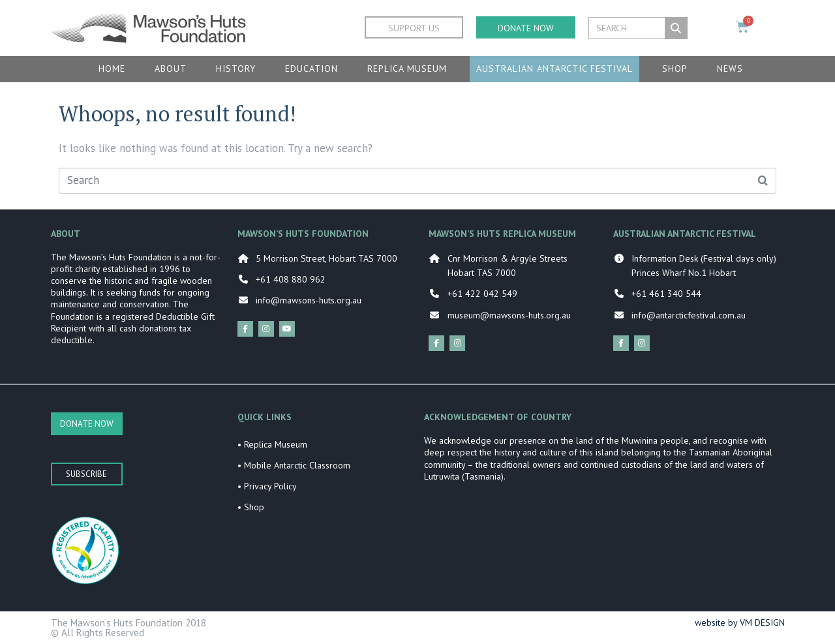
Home (112, 69)
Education (311, 69)
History (236, 69)
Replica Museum (407, 69)
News (730, 69)
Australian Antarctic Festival (554, 69)
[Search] (676, 28)
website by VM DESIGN (740, 622)
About (171, 69)
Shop (675, 69)
